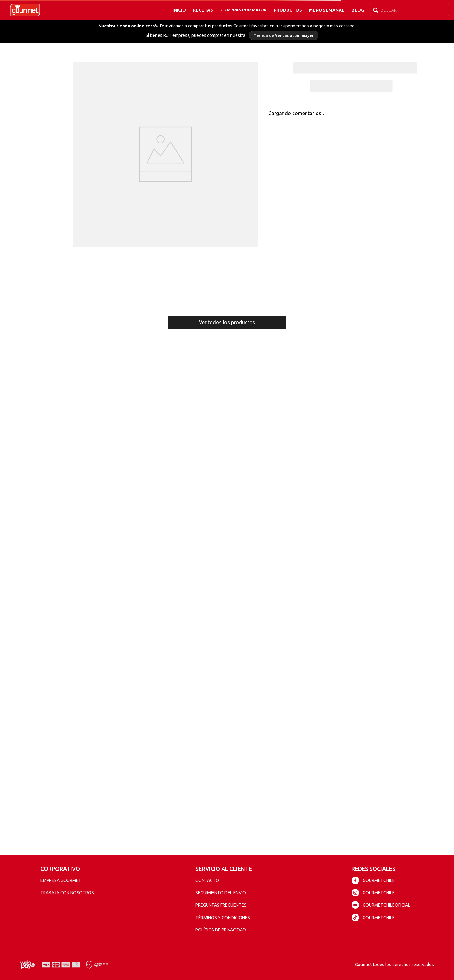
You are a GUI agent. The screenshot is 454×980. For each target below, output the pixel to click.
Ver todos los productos (227, 322)
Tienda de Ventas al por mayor (284, 35)
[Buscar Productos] (377, 10)
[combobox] (410, 10)
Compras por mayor (244, 10)
